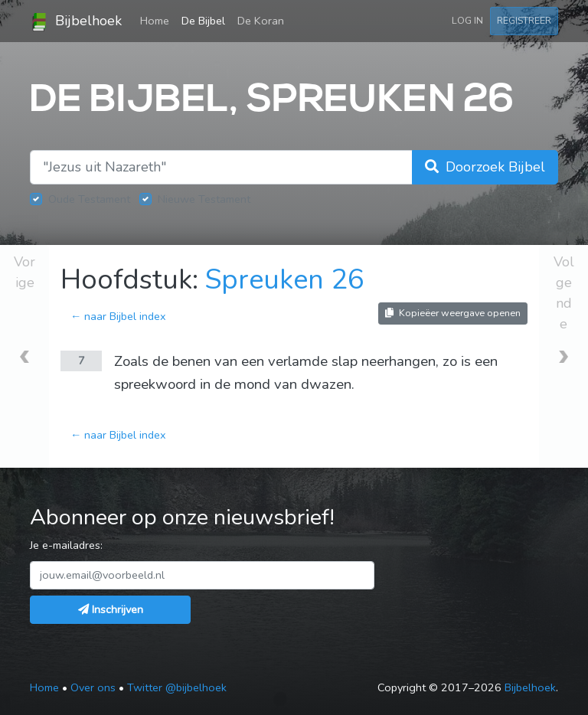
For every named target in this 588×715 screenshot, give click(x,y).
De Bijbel (203, 21)
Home (158, 20)
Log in (467, 20)
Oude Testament (89, 199)
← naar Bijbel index (118, 316)
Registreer (524, 20)
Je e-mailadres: (66, 545)
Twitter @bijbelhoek (177, 687)
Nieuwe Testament (204, 199)
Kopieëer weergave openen (453, 313)
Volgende (564, 293)
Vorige (24, 272)
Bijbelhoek (76, 21)
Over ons (93, 687)
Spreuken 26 (285, 280)
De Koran (261, 21)
